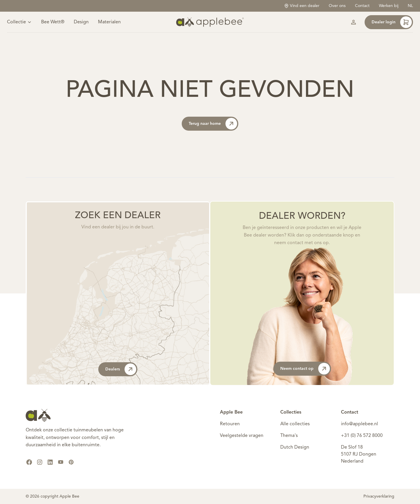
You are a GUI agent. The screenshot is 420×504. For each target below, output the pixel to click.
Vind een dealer (302, 6)
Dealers (121, 369)
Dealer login (392, 22)
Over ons (337, 6)
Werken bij (389, 6)
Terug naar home (213, 124)
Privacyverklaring (379, 496)
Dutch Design (295, 447)
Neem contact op (305, 369)
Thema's (289, 436)
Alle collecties (295, 424)
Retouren (230, 424)
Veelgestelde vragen (242, 436)
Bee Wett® (53, 22)
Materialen (109, 22)
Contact (362, 6)
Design (81, 22)
